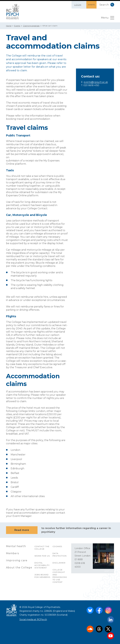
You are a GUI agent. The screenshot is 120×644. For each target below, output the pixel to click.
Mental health (16, 546)
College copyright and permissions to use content (60, 576)
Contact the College (42, 548)
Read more (22, 530)
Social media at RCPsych (33, 619)
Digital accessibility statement (42, 565)
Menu (108, 19)
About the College (19, 568)
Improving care (17, 560)
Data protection (60, 555)
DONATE (91, 5)
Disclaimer (59, 563)
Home (9, 26)
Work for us (42, 556)
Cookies (57, 546)
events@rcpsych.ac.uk (96, 82)
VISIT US (109, 571)
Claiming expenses (31, 26)
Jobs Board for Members (42, 576)
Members (13, 553)
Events (17, 26)
